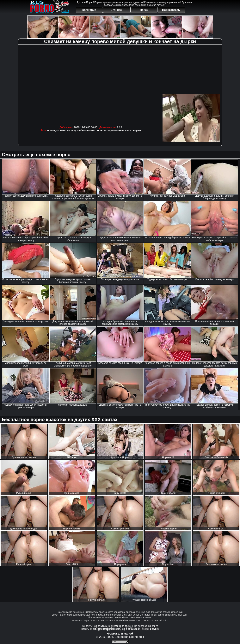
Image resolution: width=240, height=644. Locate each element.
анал (128, 130)
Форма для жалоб (120, 633)
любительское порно (90, 130)
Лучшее (117, 10)
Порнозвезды (171, 10)
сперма (136, 130)
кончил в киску (67, 130)
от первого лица (114, 130)
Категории (89, 10)
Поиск (144, 10)
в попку (52, 130)
